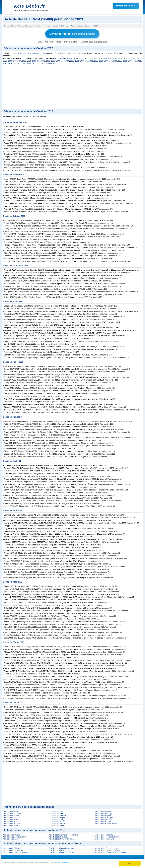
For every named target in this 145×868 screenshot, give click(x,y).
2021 (86, 57)
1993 (82, 60)
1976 (24, 63)
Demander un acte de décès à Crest (72, 33)
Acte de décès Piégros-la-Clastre (107, 836)
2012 (129, 57)
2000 (48, 60)
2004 (29, 60)
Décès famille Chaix (11, 817)
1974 (34, 63)
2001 (43, 60)
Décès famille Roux (11, 811)
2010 (139, 57)
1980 (5, 63)
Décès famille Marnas (57, 821)
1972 (43, 63)
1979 (10, 63)
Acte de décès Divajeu (12, 834)
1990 (96, 60)
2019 (95, 57)
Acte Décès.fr (29, 6)
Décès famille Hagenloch (58, 817)
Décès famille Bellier (11, 819)
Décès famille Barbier (57, 825)
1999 (53, 60)
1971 (48, 63)
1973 (38, 63)
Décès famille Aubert (11, 815)
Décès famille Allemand (103, 819)
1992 (87, 60)
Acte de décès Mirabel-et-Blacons (62, 838)
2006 (19, 60)
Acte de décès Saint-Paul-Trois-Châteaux (110, 851)
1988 (106, 60)
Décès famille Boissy (57, 823)
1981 (139, 60)
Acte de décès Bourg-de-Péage (106, 847)
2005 (24, 60)
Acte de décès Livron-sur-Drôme (107, 849)
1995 (72, 60)
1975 (29, 63)
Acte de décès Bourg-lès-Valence (61, 847)
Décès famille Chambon (12, 813)
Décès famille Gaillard (103, 811)
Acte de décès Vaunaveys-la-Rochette (63, 834)
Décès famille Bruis (11, 821)
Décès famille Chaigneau (58, 819)
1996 (67, 60)
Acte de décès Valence (12, 847)
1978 (15, 63)
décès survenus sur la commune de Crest (30, 52)
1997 (63, 60)
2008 (10, 60)
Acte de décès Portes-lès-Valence (62, 851)
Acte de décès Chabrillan (104, 834)
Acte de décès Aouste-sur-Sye (15, 836)
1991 (91, 60)
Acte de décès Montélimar (13, 849)
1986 (115, 60)
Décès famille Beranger (103, 813)
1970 (54, 63)
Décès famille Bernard (57, 815)
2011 (134, 57)
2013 (125, 57)
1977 (19, 63)
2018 (100, 57)
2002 (39, 60)
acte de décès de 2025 (64, 57)
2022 (81, 57)
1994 (77, 60)
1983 (130, 60)
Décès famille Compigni (103, 817)
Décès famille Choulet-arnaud (106, 823)
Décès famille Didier (56, 811)
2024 (76, 57)
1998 (58, 60)
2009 (5, 60)
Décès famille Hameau (12, 823)
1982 (134, 60)
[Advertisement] (72, 87)
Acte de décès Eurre (11, 838)
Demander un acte (126, 6)
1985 (120, 60)
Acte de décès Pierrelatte (58, 849)
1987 (111, 60)
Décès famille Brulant (103, 821)
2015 (115, 57)
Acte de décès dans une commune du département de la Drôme (43, 843)
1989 (101, 60)
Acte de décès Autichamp (104, 838)
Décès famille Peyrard (103, 815)
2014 (120, 57)
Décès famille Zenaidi (11, 825)
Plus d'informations (96, 863)
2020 (91, 57)
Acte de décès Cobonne (58, 836)
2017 (105, 57)
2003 (34, 60)
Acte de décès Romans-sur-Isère (16, 851)
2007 (15, 60)
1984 (125, 60)
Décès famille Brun (56, 813)
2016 (110, 57)
